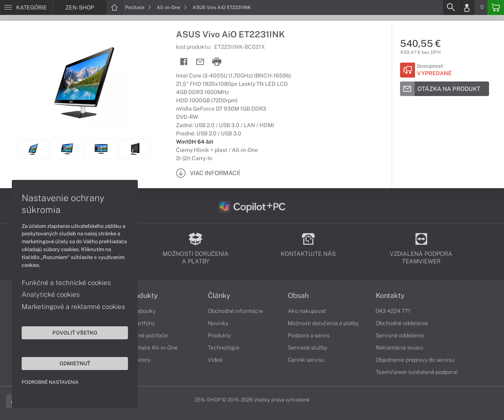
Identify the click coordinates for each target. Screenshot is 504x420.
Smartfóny (141, 323)
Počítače (138, 7)
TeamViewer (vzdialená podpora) (417, 372)
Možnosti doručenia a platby (323, 323)
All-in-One (172, 7)
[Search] (450, 7)
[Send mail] (200, 62)
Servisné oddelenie (400, 335)
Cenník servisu (306, 360)
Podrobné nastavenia (50, 382)
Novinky (218, 323)
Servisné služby (308, 348)
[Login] (467, 7)
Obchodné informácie (235, 311)
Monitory (139, 360)
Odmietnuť (75, 363)
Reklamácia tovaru (399, 348)
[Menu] (26, 7)
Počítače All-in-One (153, 348)
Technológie (224, 348)
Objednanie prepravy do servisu (415, 360)
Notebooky (142, 311)
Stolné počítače (148, 335)
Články (219, 296)
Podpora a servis (309, 335)
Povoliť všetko (75, 333)
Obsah (298, 296)
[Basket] (496, 7)
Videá (215, 360)
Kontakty (390, 296)
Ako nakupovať (307, 311)
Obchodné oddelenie (402, 323)
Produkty (143, 296)
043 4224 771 (393, 311)
